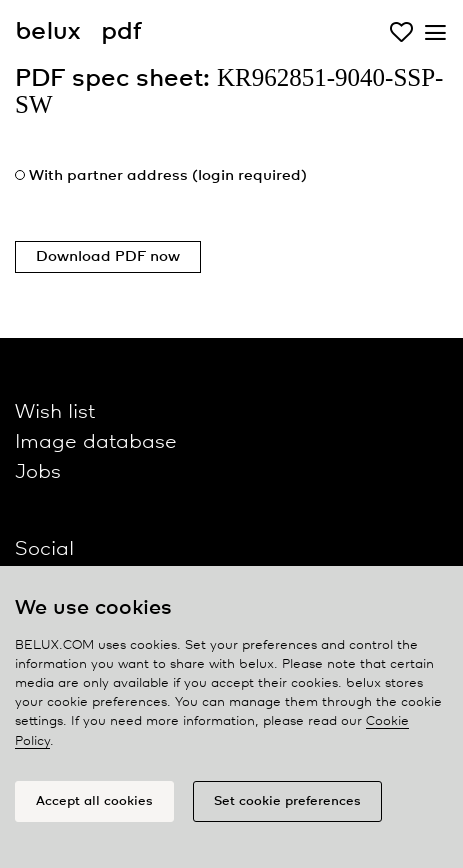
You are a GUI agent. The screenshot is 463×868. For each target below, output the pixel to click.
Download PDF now (108, 257)
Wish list (55, 412)
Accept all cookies (94, 801)
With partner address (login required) (168, 176)
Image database (96, 442)
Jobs (38, 472)
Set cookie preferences (287, 801)
